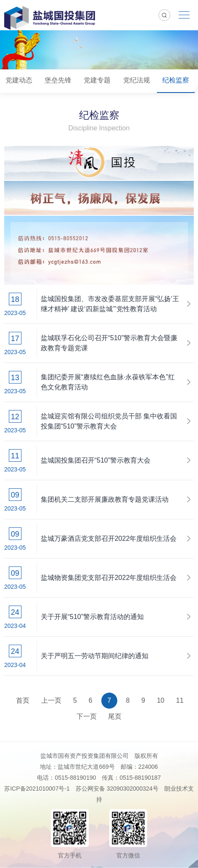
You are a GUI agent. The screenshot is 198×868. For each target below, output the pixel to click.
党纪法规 (137, 80)
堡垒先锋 (58, 80)
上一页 (51, 700)
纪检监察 (176, 80)
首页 (23, 700)
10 (161, 700)
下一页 (87, 716)
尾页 (115, 716)
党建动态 (19, 80)
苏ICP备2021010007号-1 (37, 789)
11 (180, 700)
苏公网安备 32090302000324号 (117, 789)
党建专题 (97, 80)
